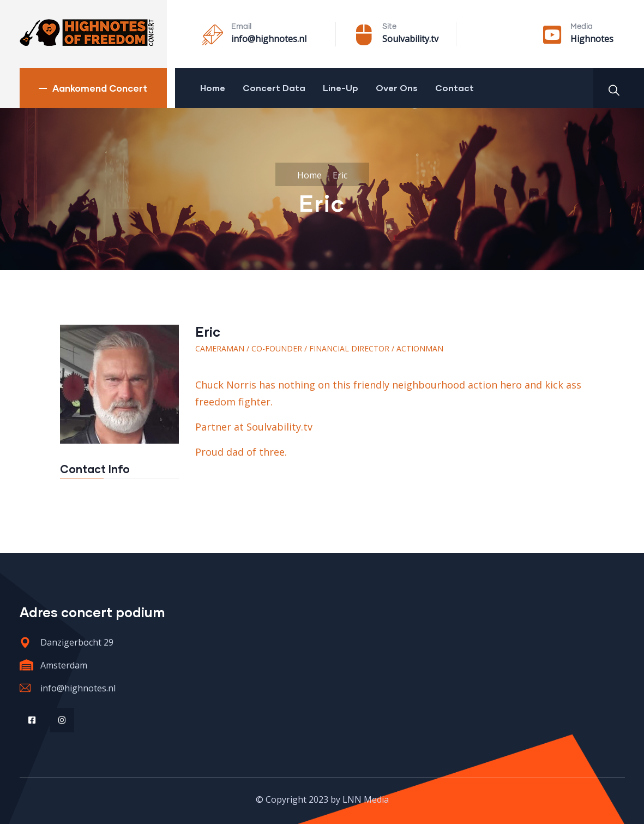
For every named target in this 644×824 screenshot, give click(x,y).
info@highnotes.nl (269, 39)
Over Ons (397, 88)
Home (213, 88)
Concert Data (274, 88)
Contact (455, 88)
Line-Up (341, 88)
